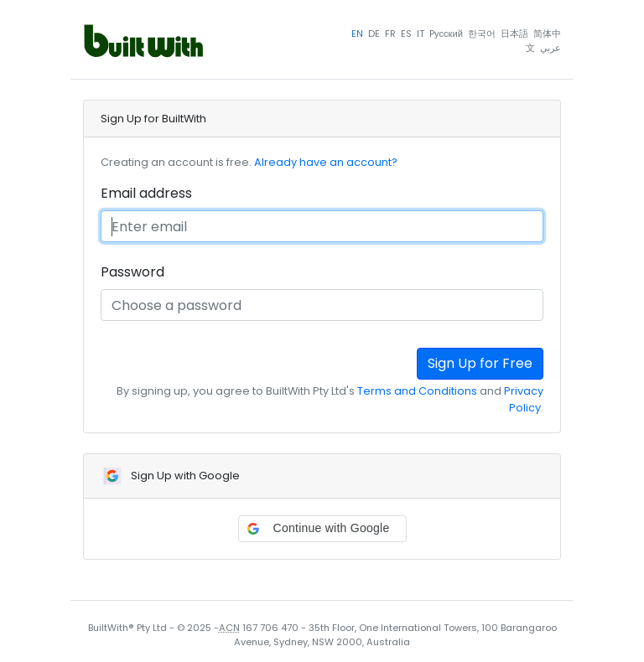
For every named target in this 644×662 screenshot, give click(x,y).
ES (406, 34)
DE (374, 34)
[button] (322, 529)
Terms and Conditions (417, 391)
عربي (551, 48)
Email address (146, 193)
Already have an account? (326, 162)
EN (357, 34)
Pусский (446, 34)
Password (132, 272)
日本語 (514, 34)
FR (390, 34)
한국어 (482, 34)
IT (421, 34)
